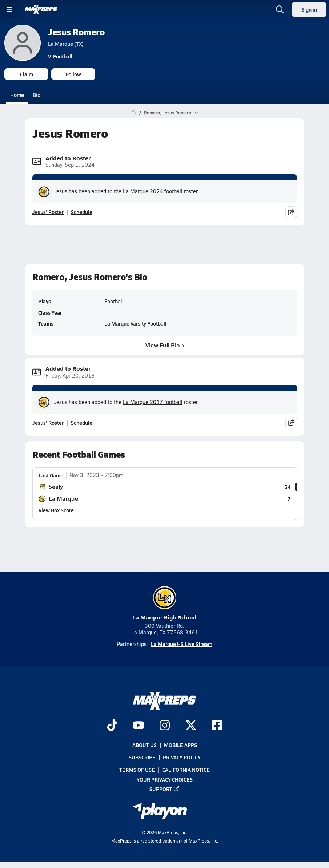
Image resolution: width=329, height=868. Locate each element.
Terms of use (137, 770)
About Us (145, 745)
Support (165, 789)
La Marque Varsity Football (135, 323)
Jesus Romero (76, 32)
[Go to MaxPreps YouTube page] (139, 726)
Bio (37, 95)
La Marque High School (164, 604)
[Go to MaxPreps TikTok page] (112, 726)
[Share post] (291, 212)
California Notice (186, 770)
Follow (73, 74)
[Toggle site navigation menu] (9, 9)
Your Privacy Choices (165, 779)
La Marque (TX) (66, 44)
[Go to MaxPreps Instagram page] (165, 726)
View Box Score (56, 510)
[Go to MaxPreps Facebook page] (217, 726)
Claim (27, 74)
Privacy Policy (182, 757)
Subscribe (142, 757)
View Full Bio (164, 345)
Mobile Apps (180, 745)
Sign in (309, 9)
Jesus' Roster (48, 212)
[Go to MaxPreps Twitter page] (191, 726)
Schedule (82, 212)
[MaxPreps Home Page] (134, 113)
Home (17, 95)
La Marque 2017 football (153, 402)
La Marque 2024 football (153, 191)
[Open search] (280, 9)
